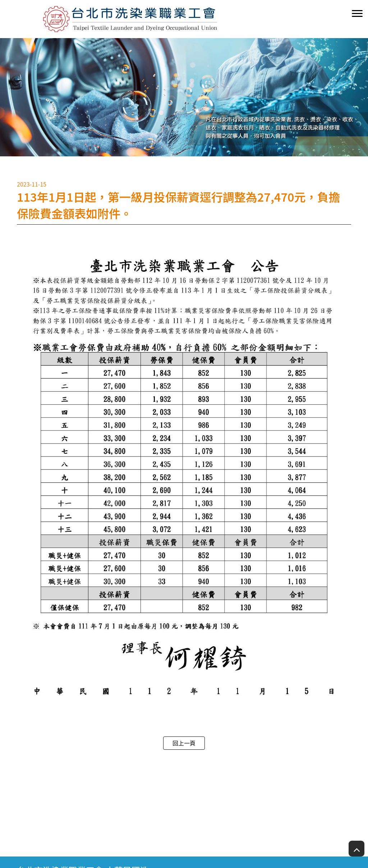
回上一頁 (184, 743)
